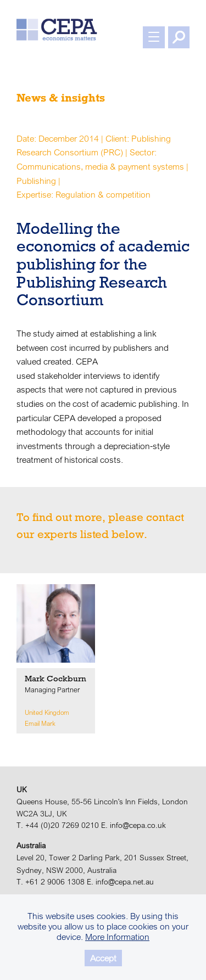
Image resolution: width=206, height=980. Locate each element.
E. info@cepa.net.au (120, 882)
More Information (117, 937)
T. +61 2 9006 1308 (51, 882)
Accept (103, 958)
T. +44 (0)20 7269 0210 (58, 825)
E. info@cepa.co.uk (133, 825)
